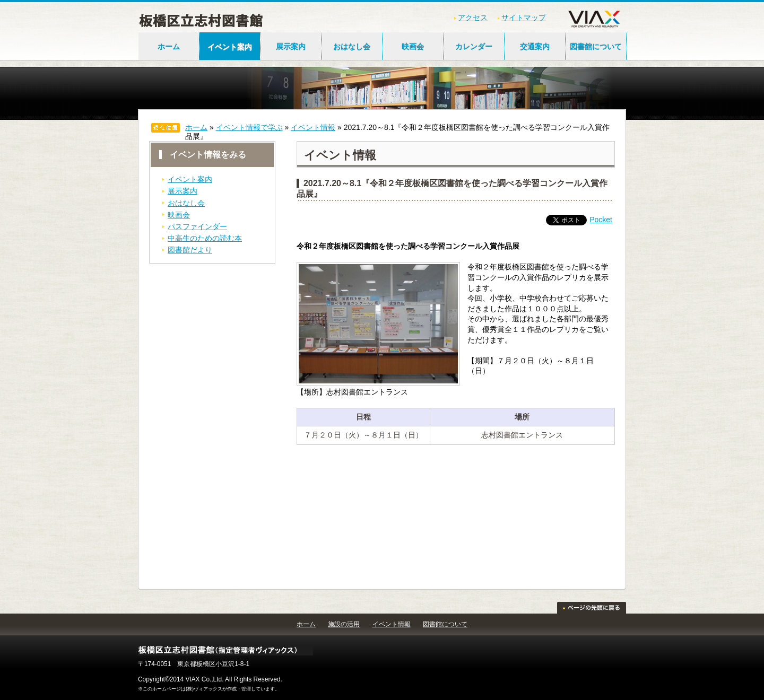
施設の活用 (344, 624)
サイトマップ (524, 17)
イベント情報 (313, 127)
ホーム (169, 47)
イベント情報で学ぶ (249, 127)
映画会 (413, 47)
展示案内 (291, 47)
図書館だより (190, 250)
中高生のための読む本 (205, 238)
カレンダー (474, 47)
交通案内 (535, 47)
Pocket (601, 220)
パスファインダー (197, 226)
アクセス (473, 17)
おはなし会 (352, 47)
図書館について (596, 47)
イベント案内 (230, 47)
